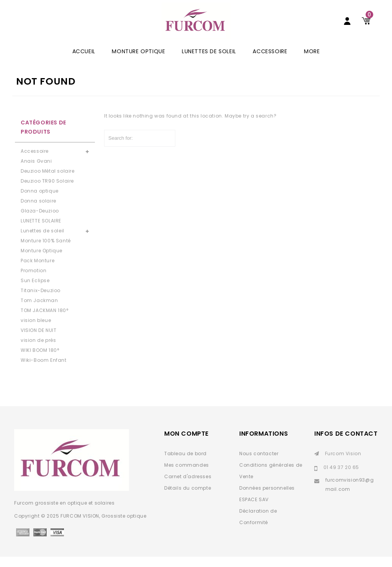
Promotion (33, 281)
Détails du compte (188, 498)
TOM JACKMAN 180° (45, 321)
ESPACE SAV (254, 510)
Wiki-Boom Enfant (44, 370)
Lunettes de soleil (209, 62)
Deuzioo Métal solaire (48, 181)
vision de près (38, 350)
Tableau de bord (185, 464)
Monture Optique (138, 62)
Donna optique (40, 201)
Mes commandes (187, 475)
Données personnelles (267, 498)
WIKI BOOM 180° (40, 360)
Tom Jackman (39, 311)
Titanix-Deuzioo (41, 301)
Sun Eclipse (35, 291)
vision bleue (36, 331)
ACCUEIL (84, 62)
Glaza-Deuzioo (40, 221)
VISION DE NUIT (38, 341)
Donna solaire (38, 211)
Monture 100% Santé (46, 251)
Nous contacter (259, 464)
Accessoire (270, 62)
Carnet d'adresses (188, 487)
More (312, 62)
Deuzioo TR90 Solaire (47, 191)
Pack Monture (38, 271)
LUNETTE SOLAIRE (41, 231)
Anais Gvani (36, 171)
